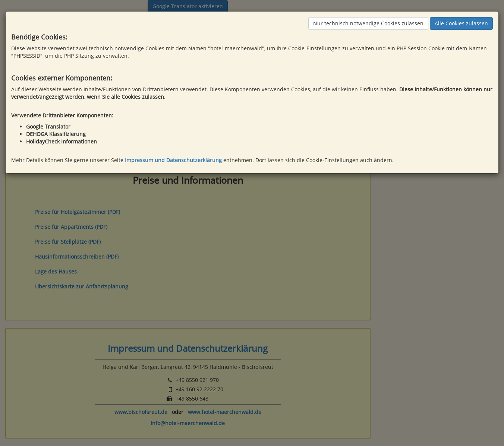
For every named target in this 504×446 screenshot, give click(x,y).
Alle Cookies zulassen (461, 23)
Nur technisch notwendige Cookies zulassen (368, 23)
